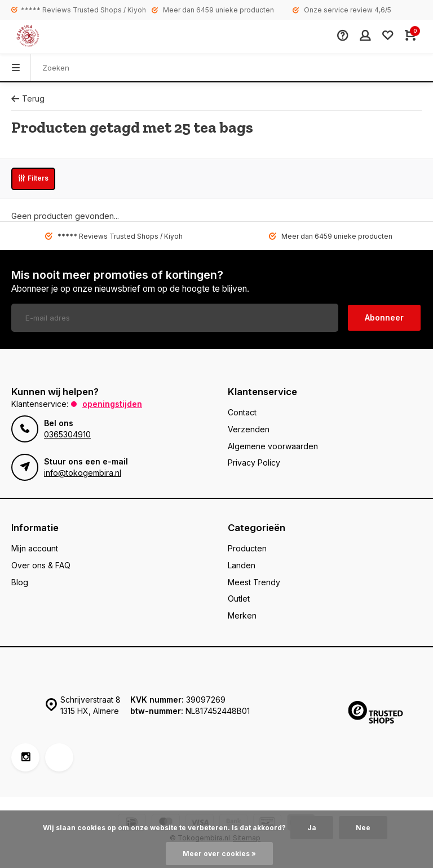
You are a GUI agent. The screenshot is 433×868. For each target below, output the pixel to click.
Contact (242, 412)
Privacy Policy (254, 463)
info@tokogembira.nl (83, 473)
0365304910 (67, 434)
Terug (28, 98)
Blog (20, 582)
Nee (363, 828)
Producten (247, 548)
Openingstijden (112, 404)
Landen (242, 565)
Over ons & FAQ (41, 565)
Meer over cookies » (219, 854)
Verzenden (249, 429)
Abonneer (384, 317)
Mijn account (35, 548)
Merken (242, 615)
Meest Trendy (254, 582)
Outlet (239, 599)
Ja (312, 828)
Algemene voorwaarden (273, 446)
